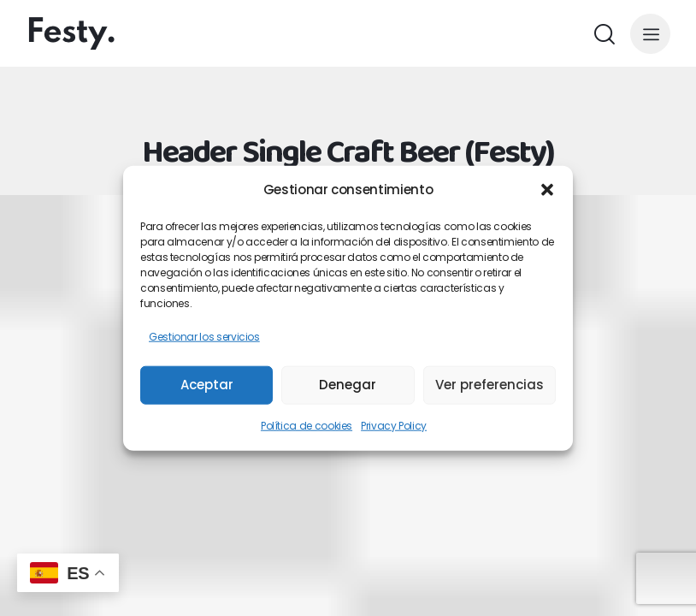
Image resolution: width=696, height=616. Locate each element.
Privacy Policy (394, 425)
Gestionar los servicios (204, 337)
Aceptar (207, 385)
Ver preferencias (490, 385)
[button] (547, 190)
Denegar (348, 385)
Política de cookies (307, 425)
